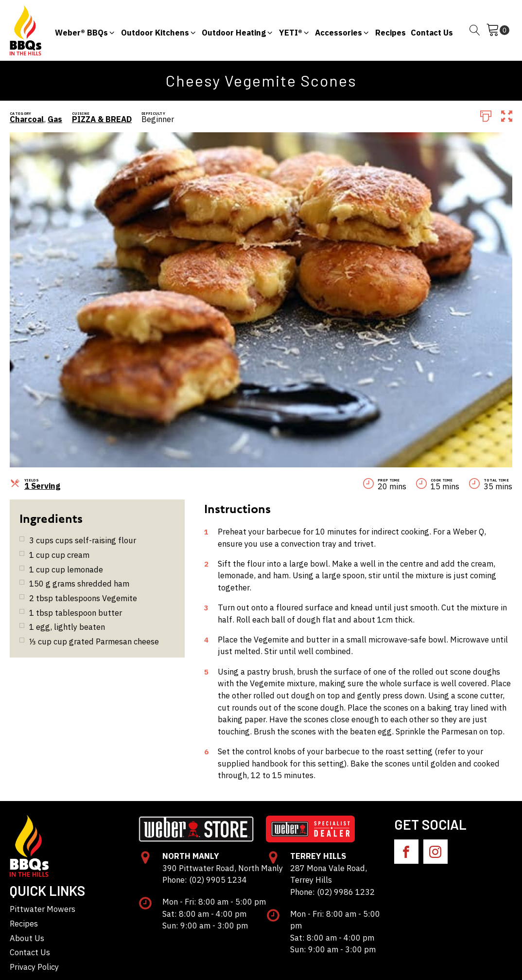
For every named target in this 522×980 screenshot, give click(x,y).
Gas (55, 119)
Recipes (24, 924)
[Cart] (498, 30)
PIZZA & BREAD (102, 119)
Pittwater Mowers (43, 909)
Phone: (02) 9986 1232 (332, 892)
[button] (85, 30)
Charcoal (27, 119)
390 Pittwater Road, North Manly (223, 868)
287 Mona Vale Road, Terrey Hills (329, 874)
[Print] (486, 115)
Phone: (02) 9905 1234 (205, 880)
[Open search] (475, 30)
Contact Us (30, 952)
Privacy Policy (34, 967)
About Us (27, 938)
